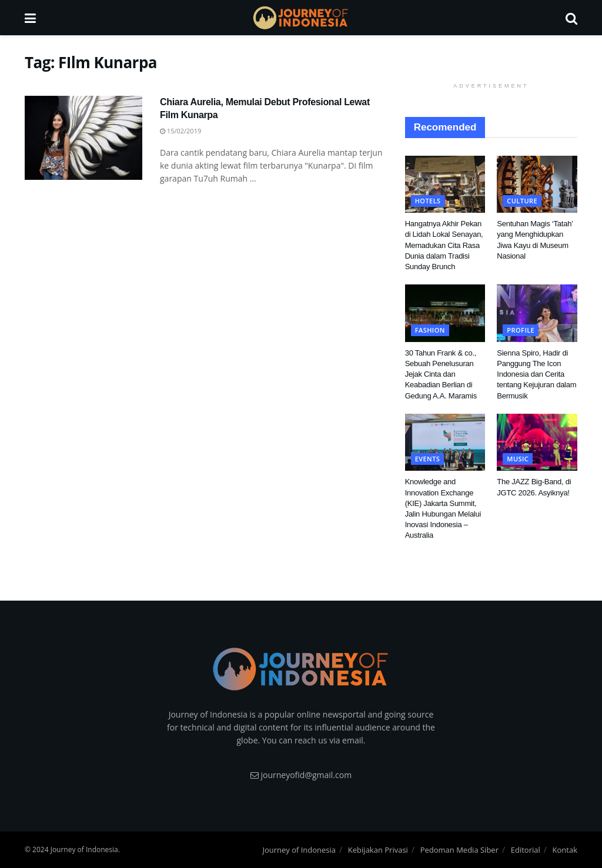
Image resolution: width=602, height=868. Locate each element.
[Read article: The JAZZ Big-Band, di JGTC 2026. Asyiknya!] (537, 443)
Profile (521, 330)
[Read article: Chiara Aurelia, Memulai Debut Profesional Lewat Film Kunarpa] (83, 138)
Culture (522, 201)
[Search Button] (571, 18)
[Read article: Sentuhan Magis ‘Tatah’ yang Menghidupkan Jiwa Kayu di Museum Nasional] (537, 185)
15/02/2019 (180, 131)
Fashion (430, 330)
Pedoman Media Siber (459, 850)
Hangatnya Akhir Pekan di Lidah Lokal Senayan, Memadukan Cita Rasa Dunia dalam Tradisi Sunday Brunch (444, 245)
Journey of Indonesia (299, 850)
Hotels (428, 201)
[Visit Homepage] (300, 18)
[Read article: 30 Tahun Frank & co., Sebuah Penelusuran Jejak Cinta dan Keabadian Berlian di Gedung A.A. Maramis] (445, 313)
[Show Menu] (30, 18)
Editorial (526, 850)
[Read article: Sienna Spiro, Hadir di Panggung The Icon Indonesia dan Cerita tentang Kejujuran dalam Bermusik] (537, 313)
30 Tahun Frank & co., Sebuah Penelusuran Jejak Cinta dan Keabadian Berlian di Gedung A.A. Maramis (441, 374)
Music (518, 459)
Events (428, 459)
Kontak (565, 850)
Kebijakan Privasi (378, 850)
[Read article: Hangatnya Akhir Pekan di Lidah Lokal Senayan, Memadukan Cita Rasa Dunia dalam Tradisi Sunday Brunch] (445, 185)
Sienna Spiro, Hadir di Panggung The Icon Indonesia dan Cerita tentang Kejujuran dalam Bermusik (536, 374)
